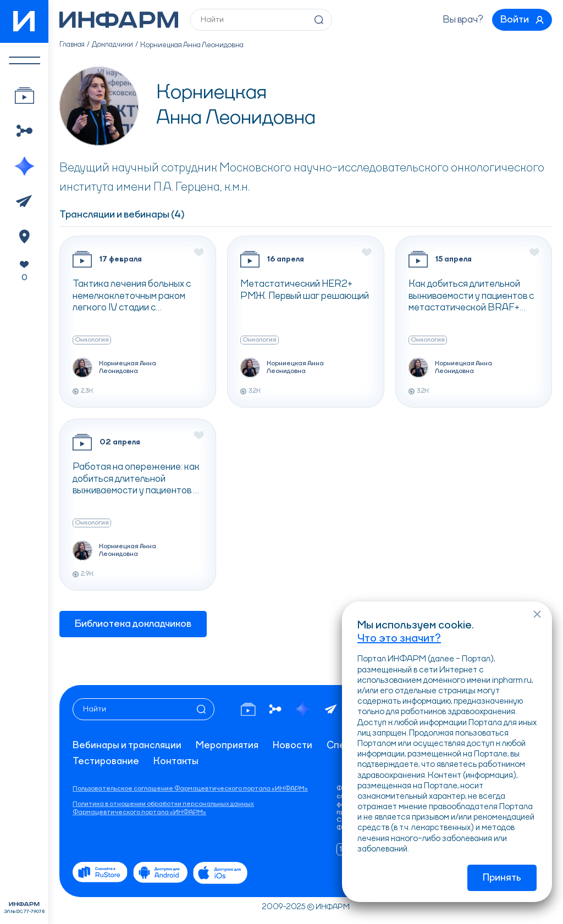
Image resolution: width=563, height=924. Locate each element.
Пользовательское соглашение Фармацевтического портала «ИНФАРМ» (190, 789)
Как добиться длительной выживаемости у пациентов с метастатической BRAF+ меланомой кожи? (471, 299)
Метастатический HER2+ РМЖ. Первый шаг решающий (305, 292)
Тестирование (106, 761)
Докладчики (114, 47)
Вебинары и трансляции (128, 745)
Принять (502, 878)
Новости (295, 745)
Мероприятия (229, 745)
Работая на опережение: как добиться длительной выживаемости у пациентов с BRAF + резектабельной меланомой (136, 482)
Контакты (177, 761)
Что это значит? (399, 638)
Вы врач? (460, 21)
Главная (73, 47)
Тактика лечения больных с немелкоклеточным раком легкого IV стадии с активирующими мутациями (132, 299)
